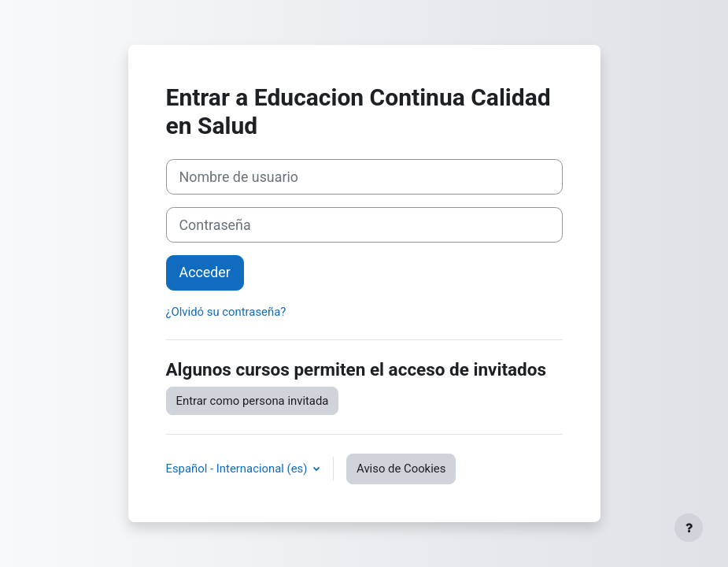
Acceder (205, 272)
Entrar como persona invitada (253, 401)
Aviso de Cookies (401, 469)
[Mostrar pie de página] (689, 528)
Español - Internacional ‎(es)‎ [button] (238, 469)
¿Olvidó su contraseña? (226, 312)
